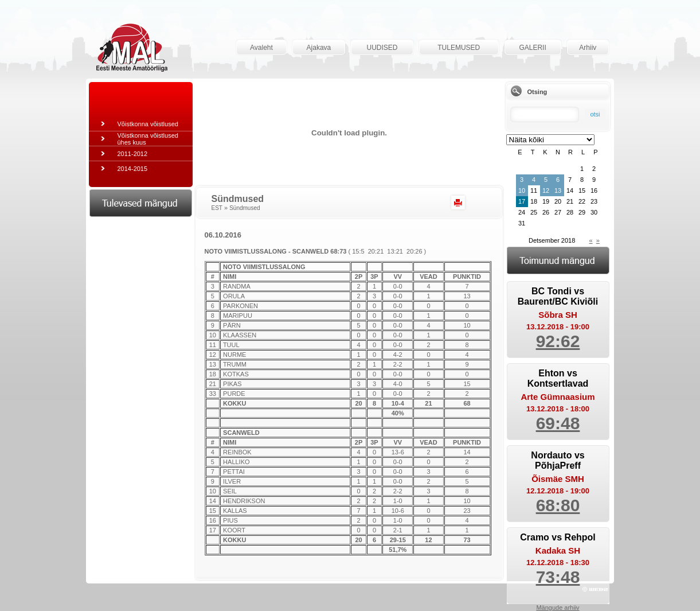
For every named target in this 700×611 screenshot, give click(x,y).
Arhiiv (588, 48)
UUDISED (382, 48)
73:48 (558, 577)
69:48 (558, 423)
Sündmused (245, 208)
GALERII (532, 48)
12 (546, 190)
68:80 (558, 505)
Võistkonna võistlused (148, 124)
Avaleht (261, 48)
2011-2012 (133, 154)
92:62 (558, 341)
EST (217, 208)
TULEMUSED (459, 48)
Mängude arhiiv (558, 608)
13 (558, 190)
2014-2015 (133, 169)
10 (522, 190)
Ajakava (319, 48)
